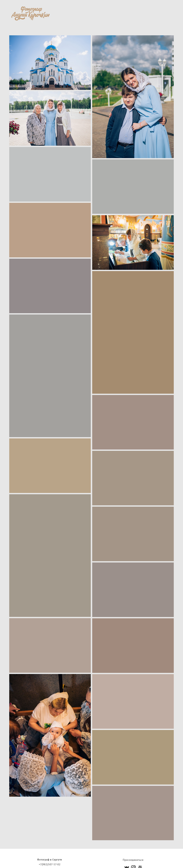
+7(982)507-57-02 (50, 865)
